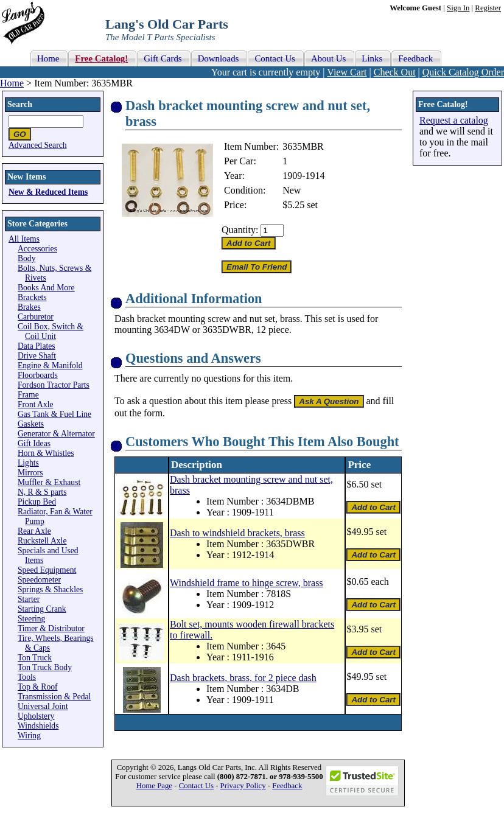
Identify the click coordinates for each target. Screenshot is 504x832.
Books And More (46, 288)
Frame (28, 395)
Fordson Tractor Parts (54, 385)
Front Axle (36, 404)
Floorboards (38, 375)
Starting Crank (42, 609)
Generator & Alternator (56, 434)
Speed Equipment (47, 570)
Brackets (32, 297)
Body (26, 258)
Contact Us (196, 786)
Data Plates (37, 346)
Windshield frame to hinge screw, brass (247, 583)
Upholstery (36, 716)
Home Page (154, 786)
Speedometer (39, 580)
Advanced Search (38, 145)
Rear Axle (34, 531)
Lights (28, 463)
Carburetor (36, 317)
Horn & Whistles (46, 453)
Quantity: (240, 230)
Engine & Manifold (50, 365)
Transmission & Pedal (54, 697)
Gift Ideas (34, 443)
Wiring (29, 736)
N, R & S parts (42, 492)
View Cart (347, 72)
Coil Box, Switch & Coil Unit (51, 331)
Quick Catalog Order (463, 72)
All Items (24, 239)
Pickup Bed (37, 502)
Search (20, 104)
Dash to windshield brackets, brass (237, 533)
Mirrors (30, 473)
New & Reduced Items (48, 192)
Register (488, 8)
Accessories (37, 249)
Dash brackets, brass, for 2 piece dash (243, 678)
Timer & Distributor (51, 628)
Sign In (458, 8)
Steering (31, 619)
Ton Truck (35, 658)
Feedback (287, 786)
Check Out (395, 72)
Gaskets (31, 424)
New (292, 190)
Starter (29, 599)
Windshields (38, 726)
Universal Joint (43, 706)
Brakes (29, 307)
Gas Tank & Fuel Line (54, 414)
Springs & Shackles (50, 589)
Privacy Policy (243, 786)
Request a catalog (454, 120)
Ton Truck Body (45, 667)
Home (12, 83)
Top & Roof (38, 687)
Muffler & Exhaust (49, 482)
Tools (27, 677)
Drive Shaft (37, 356)
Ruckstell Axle (42, 541)
